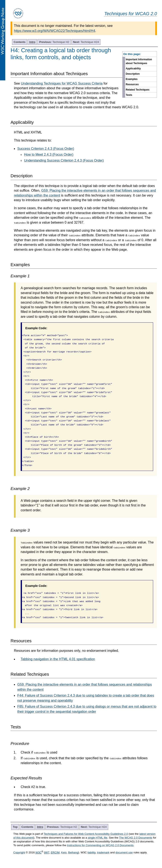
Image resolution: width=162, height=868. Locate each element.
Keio (64, 852)
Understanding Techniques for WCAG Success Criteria (62, 83)
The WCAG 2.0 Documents (136, 838)
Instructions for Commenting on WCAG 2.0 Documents (100, 845)
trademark (103, 852)
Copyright (19, 852)
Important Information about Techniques (139, 61)
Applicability (133, 69)
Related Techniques (138, 90)
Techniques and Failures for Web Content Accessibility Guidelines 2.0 (86, 834)
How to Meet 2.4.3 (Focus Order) (49, 155)
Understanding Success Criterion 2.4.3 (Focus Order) (64, 160)
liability (92, 852)
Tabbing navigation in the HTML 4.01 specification (58, 659)
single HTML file (98, 838)
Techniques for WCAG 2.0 (131, 14)
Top (15, 827)
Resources (132, 84)
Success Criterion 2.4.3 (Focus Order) (46, 149)
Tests (129, 95)
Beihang (73, 852)
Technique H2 (54, 42)
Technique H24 (86, 42)
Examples (132, 79)
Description (133, 74)
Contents (20, 42)
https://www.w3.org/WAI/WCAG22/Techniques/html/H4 (55, 31)
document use (124, 852)
